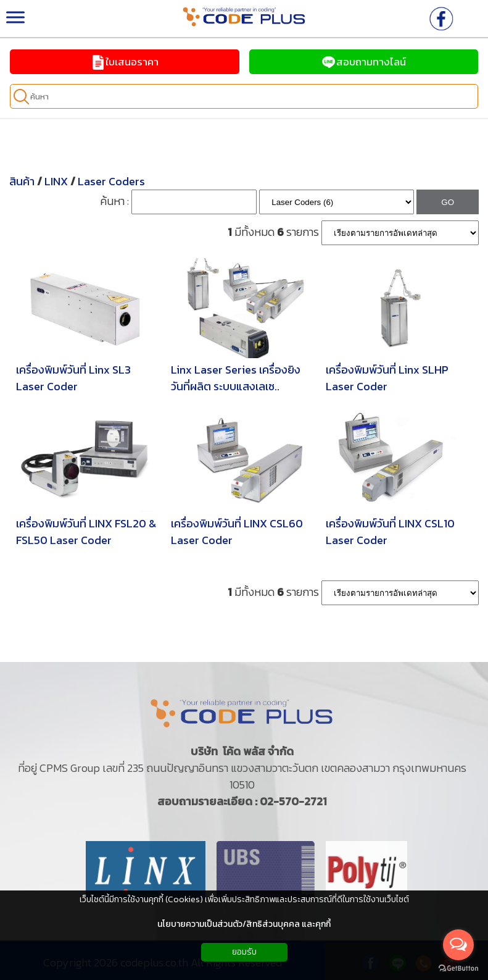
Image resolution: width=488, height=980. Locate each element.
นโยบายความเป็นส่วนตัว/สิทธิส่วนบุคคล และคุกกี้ (244, 924)
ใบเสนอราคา (124, 62)
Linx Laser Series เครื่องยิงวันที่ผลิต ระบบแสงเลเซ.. (236, 378)
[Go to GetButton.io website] (458, 968)
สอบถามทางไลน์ (363, 62)
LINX (56, 181)
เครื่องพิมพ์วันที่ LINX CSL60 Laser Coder (237, 532)
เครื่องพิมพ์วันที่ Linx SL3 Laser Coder (73, 378)
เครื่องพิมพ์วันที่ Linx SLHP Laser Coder (387, 378)
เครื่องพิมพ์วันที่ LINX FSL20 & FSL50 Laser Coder (86, 532)
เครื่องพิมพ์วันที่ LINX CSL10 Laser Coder (390, 532)
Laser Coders (111, 181)
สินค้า (22, 181)
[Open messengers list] (458, 945)
